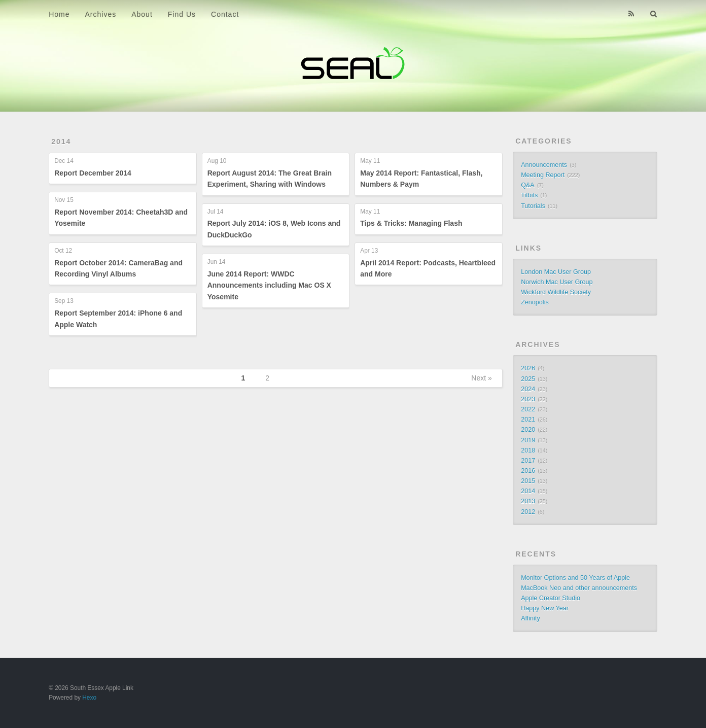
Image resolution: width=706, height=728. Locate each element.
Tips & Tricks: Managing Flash (411, 223)
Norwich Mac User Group (557, 282)
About (142, 14)
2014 (61, 142)
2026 (528, 368)
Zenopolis (535, 302)
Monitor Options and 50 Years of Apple (575, 578)
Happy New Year (545, 608)
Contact (225, 14)
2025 (528, 379)
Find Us (182, 14)
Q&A (528, 185)
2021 (528, 420)
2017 (528, 461)
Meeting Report (543, 175)
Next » (481, 378)
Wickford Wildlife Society (556, 292)
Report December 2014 (93, 173)
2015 (528, 481)
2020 (528, 430)
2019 (528, 440)
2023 (528, 399)
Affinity (531, 618)
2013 (528, 501)
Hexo (89, 698)
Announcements (544, 165)
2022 (528, 409)
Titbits (529, 195)
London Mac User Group (556, 272)
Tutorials (533, 206)
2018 (528, 450)
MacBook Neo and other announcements (579, 588)
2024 (528, 389)
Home (59, 14)
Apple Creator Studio (551, 598)
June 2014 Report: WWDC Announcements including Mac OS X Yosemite (269, 285)
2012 (528, 512)
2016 (528, 471)
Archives (101, 14)
